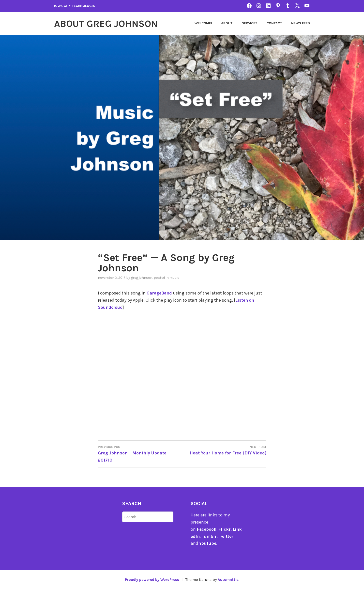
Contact (274, 23)
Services (250, 23)
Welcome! (203, 23)
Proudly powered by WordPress (152, 580)
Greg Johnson (142, 278)
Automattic (230, 580)
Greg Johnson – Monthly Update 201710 (140, 453)
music (174, 278)
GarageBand (160, 293)
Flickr (225, 529)
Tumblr (213, 536)
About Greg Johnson (110, 23)
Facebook (207, 529)
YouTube (208, 543)
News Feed (301, 23)
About (227, 23)
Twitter (230, 536)
